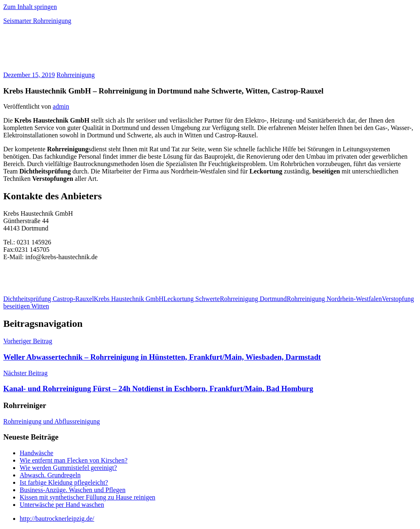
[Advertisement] (99, 51)
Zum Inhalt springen (30, 7)
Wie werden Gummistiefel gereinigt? (68, 468)
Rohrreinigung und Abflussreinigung (52, 421)
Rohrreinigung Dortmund (253, 299)
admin (61, 106)
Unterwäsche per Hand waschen (62, 505)
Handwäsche (37, 453)
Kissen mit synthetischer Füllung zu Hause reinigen (88, 497)
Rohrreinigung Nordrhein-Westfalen (334, 299)
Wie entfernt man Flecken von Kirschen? (74, 460)
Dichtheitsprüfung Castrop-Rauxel (49, 299)
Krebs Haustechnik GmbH (129, 299)
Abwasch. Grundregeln (50, 475)
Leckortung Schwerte (192, 299)
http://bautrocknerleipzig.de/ (57, 519)
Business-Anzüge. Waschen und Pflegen (73, 490)
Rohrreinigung (76, 75)
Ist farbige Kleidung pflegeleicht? (64, 482)
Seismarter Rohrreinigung (37, 21)
